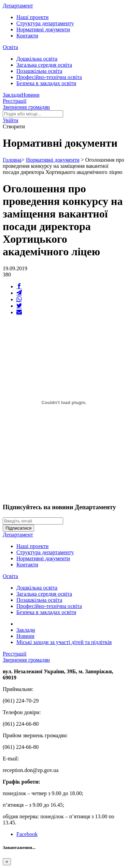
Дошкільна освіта (37, 59)
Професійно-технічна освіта (49, 77)
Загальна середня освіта (44, 65)
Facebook (27, 834)
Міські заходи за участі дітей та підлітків (64, 642)
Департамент (18, 6)
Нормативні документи (43, 29)
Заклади (12, 95)
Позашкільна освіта (39, 71)
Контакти (27, 36)
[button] (11, 120)
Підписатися (18, 528)
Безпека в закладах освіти (46, 83)
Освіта (10, 47)
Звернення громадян (26, 107)
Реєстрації (15, 101)
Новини (31, 95)
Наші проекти (32, 17)
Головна (12, 160)
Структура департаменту (45, 23)
